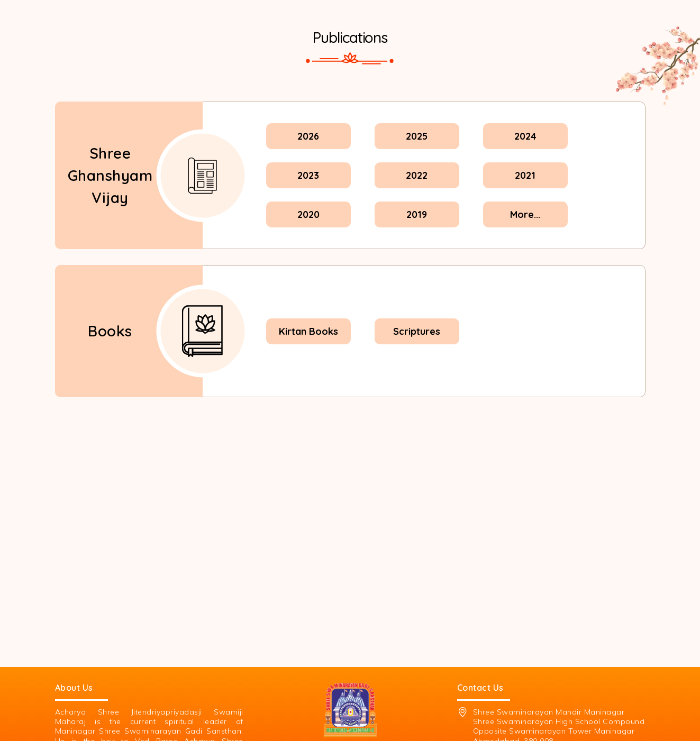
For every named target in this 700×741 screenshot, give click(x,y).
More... (525, 214)
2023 (308, 175)
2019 (417, 214)
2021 (525, 175)
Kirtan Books (308, 331)
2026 (308, 136)
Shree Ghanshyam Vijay (110, 175)
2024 (525, 136)
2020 (308, 214)
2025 (417, 136)
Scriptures (417, 331)
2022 (417, 175)
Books (110, 331)
